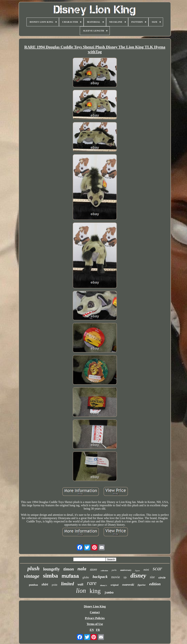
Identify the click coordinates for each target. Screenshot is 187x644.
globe (86, 577)
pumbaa (33, 585)
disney (138, 576)
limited (67, 584)
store (93, 569)
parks (114, 570)
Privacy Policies (95, 618)
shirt (45, 584)
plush (33, 568)
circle (162, 578)
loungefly (51, 569)
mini (146, 570)
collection (104, 571)
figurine (142, 585)
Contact (95, 612)
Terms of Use (95, 624)
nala (82, 569)
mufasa (70, 576)
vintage (32, 576)
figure (138, 570)
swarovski (128, 585)
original (115, 585)
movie (116, 577)
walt (80, 584)
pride (55, 585)
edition (155, 584)
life (125, 578)
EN (92, 630)
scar (157, 568)
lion (81, 591)
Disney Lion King (95, 606)
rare (92, 583)
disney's (103, 585)
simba (50, 576)
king (95, 591)
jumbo (109, 593)
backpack (100, 577)
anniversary (126, 570)
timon (69, 569)
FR (98, 630)
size (152, 577)
